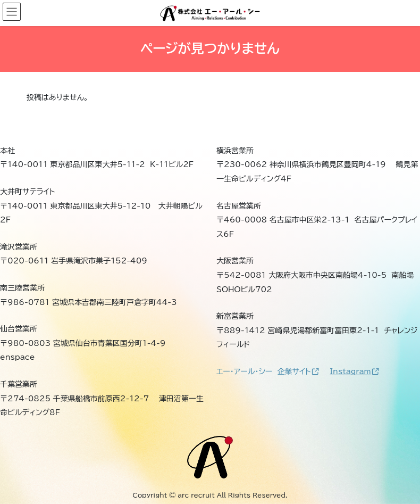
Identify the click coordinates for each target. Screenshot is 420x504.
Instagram (354, 371)
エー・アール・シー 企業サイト (268, 371)
